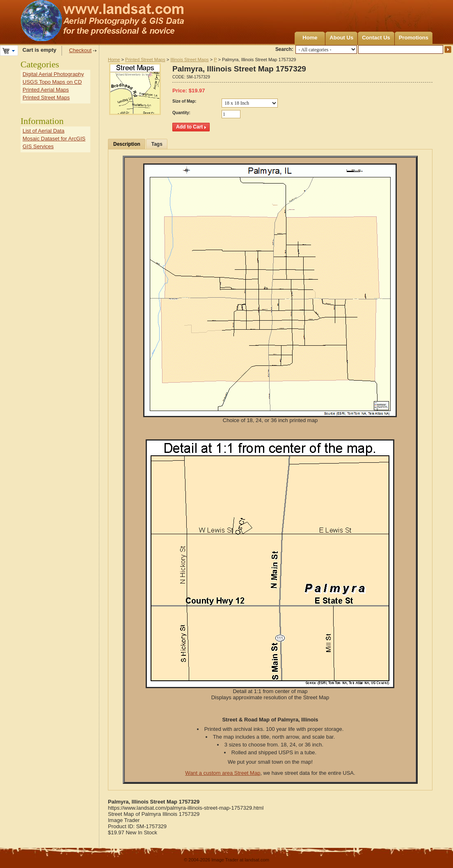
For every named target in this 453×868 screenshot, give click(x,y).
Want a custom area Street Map (223, 773)
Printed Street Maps (145, 60)
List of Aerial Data (43, 131)
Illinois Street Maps (189, 60)
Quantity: (181, 113)
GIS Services (38, 146)
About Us (341, 38)
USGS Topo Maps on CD (52, 82)
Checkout (80, 50)
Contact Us (376, 38)
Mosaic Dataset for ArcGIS (54, 139)
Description (127, 144)
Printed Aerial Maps (46, 90)
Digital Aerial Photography (53, 74)
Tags (157, 144)
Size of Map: (184, 101)
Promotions (414, 38)
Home (310, 38)
